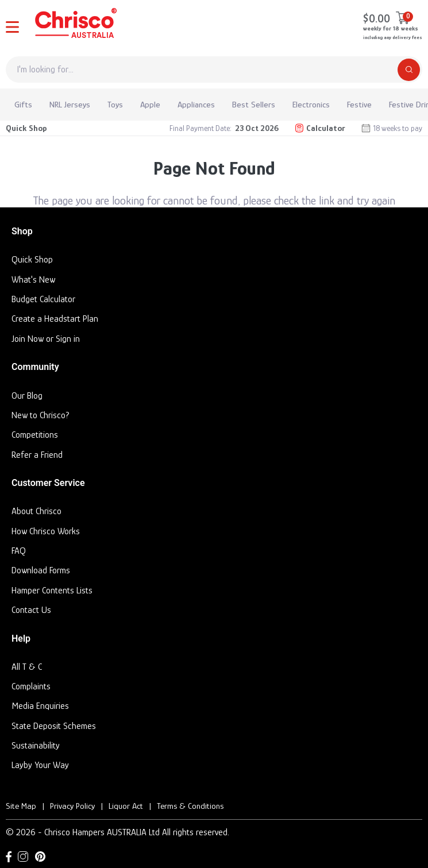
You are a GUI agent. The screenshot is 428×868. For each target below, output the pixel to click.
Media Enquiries (40, 706)
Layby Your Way (40, 765)
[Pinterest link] (40, 857)
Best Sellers (254, 104)
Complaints (31, 686)
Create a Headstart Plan (55, 319)
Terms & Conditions (190, 806)
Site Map (21, 806)
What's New (33, 280)
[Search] (409, 70)
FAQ (19, 551)
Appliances (196, 104)
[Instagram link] (23, 857)
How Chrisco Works (46, 531)
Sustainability (36, 746)
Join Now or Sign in (46, 339)
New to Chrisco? (41, 415)
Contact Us (31, 610)
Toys (115, 104)
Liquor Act (126, 806)
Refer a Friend (37, 455)
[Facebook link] (9, 857)
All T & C (27, 667)
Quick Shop (26, 128)
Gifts (23, 104)
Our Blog (27, 396)
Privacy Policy (72, 806)
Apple (150, 104)
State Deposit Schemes (54, 726)
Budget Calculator (43, 299)
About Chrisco (36, 511)
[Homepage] (75, 25)
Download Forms (41, 570)
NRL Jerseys (70, 104)
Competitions (35, 435)
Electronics (311, 104)
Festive (359, 104)
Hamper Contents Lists (52, 591)
